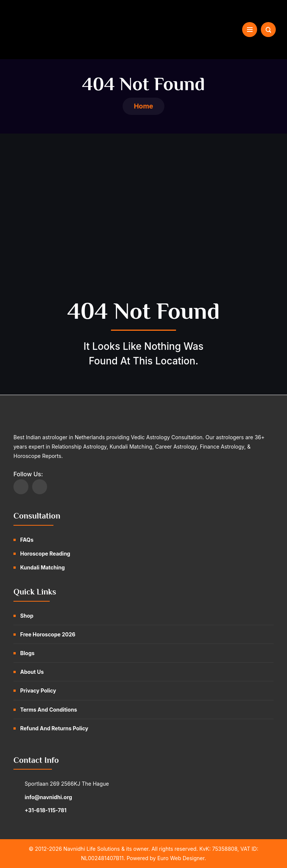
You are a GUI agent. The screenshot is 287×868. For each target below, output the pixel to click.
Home (143, 106)
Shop (27, 616)
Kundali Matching (42, 567)
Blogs (27, 653)
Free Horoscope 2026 (48, 634)
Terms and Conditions (49, 710)
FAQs (27, 540)
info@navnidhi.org (48, 797)
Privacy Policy (38, 690)
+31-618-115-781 (46, 810)
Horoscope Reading (45, 554)
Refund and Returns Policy (54, 728)
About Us (32, 672)
